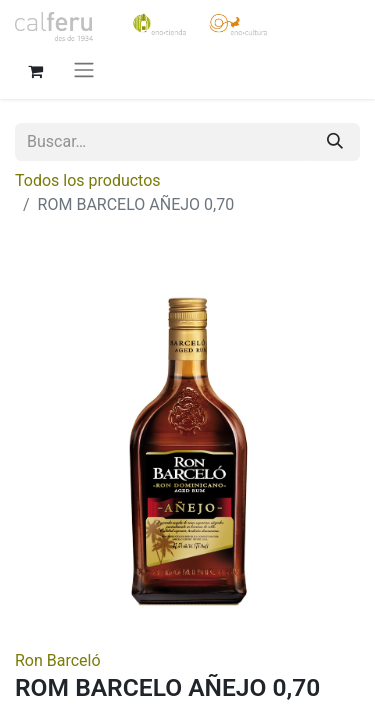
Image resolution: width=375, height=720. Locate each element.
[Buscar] (335, 142)
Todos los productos (88, 180)
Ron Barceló (58, 660)
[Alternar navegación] (84, 69)
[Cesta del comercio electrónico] (35, 69)
